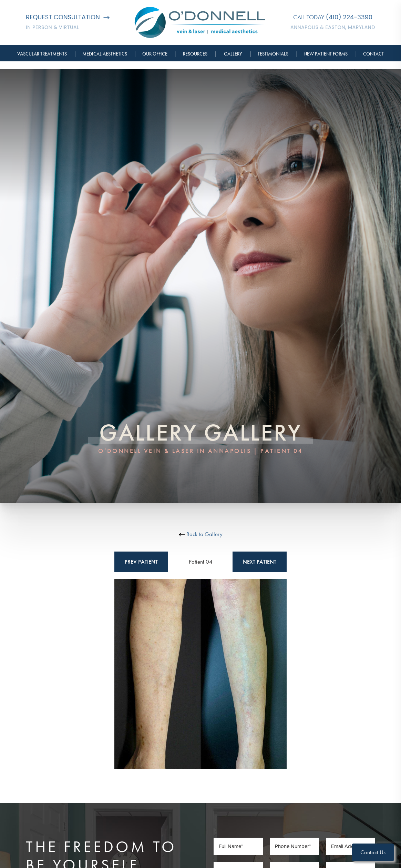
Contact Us (373, 852)
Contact (373, 54)
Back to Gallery (201, 534)
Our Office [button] (155, 54)
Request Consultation (68, 17)
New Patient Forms (326, 54)
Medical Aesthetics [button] (105, 54)
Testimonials (273, 54)
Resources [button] (195, 54)
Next (260, 562)
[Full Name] (238, 846)
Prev (141, 562)
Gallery (233, 54)
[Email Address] (351, 846)
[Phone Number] (294, 846)
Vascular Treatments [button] (42, 54)
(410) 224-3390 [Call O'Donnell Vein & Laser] (349, 17)
